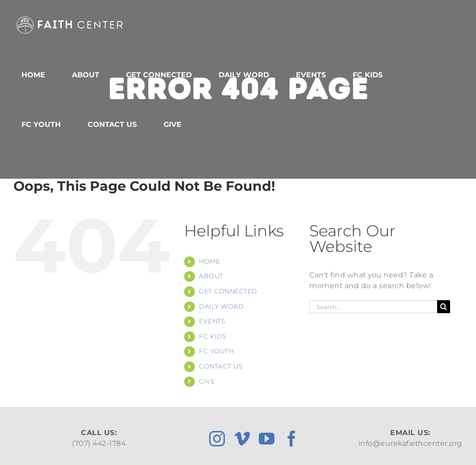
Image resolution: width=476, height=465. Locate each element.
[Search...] (373, 307)
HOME (209, 261)
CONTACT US (221, 366)
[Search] (444, 307)
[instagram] (217, 438)
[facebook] (292, 438)
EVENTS (212, 321)
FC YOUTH (216, 351)
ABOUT (211, 276)
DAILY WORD (221, 306)
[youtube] (267, 438)
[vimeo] (242, 438)
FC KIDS (213, 336)
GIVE (207, 381)
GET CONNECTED (228, 291)
